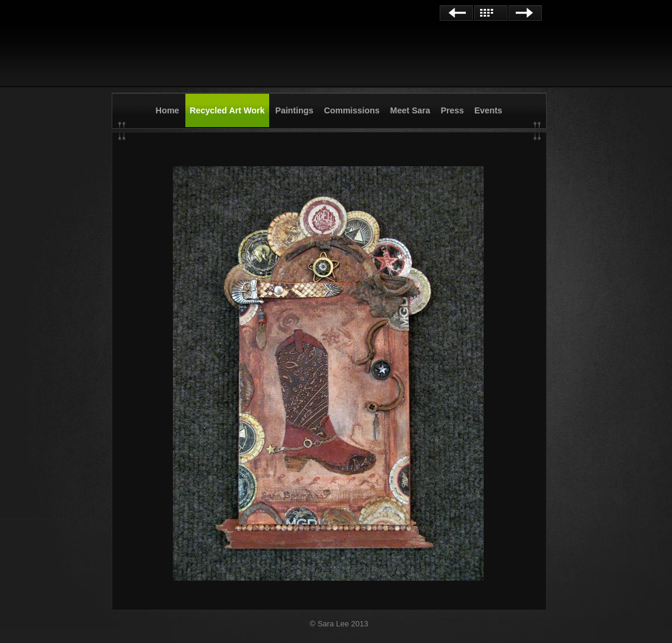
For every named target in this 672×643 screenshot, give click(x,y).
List (491, 13)
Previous (456, 13)
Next (525, 13)
